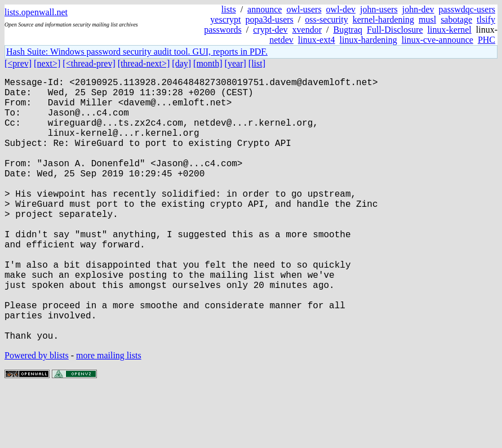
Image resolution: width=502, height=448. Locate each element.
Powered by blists (37, 414)
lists (229, 9)
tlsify (486, 19)
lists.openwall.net (36, 12)
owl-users (304, 9)
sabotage (456, 19)
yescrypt (225, 19)
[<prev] (18, 63)
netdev (281, 40)
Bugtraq (348, 30)
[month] (208, 63)
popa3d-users (270, 19)
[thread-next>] (144, 63)
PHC (487, 40)
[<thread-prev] (89, 63)
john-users (379, 9)
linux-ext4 (317, 40)
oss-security (326, 19)
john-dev (418, 9)
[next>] (47, 63)
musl (427, 19)
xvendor (307, 30)
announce (265, 9)
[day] (181, 63)
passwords (223, 30)
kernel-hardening (383, 19)
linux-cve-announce (437, 40)
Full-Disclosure (395, 30)
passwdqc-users (467, 9)
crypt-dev (270, 30)
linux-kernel (450, 30)
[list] (257, 63)
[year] (236, 63)
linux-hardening (368, 40)
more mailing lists (109, 414)
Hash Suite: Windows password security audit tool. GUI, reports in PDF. (137, 52)
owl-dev (341, 9)
